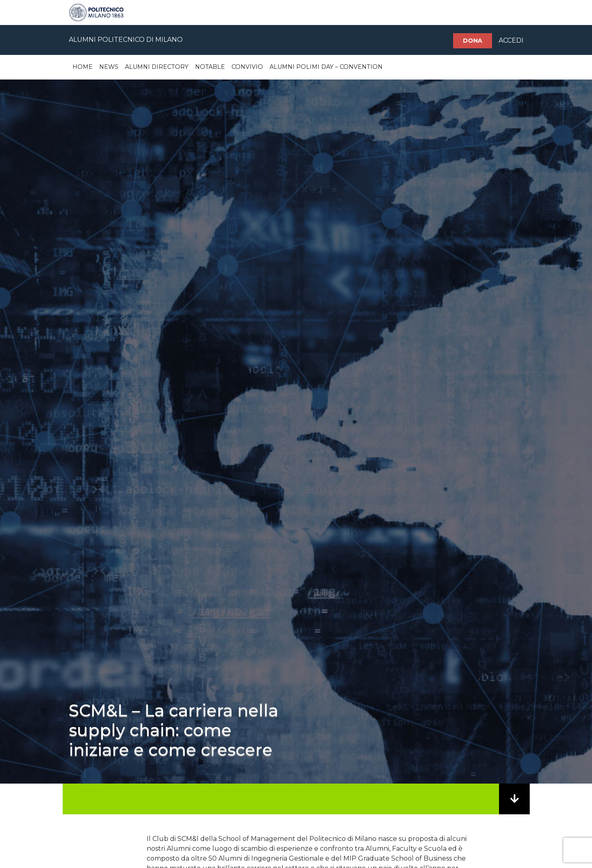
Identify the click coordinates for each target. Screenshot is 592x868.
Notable (210, 67)
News (109, 67)
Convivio (247, 67)
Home (83, 67)
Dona (473, 41)
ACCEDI (511, 40)
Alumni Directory (157, 67)
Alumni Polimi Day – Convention (326, 67)
